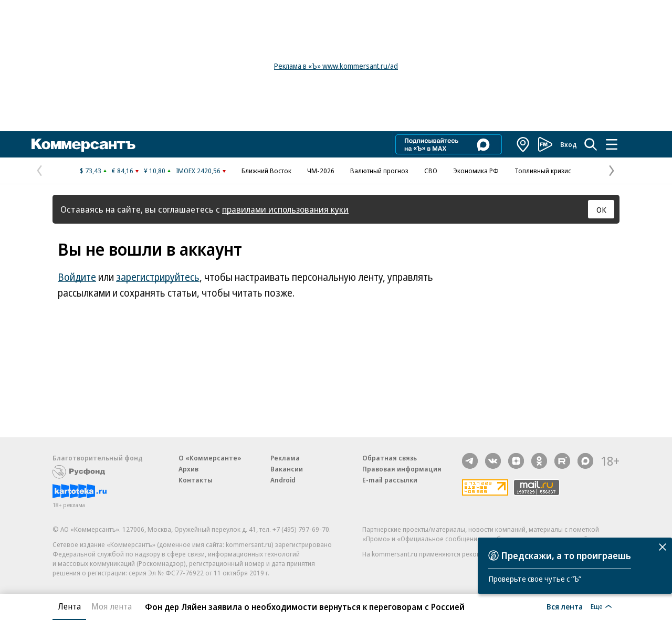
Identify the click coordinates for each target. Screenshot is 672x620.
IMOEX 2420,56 (198, 171)
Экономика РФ (476, 171)
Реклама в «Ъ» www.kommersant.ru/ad (336, 66)
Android (283, 480)
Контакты (196, 480)
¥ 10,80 (155, 171)
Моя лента (112, 606)
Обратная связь (390, 458)
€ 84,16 (123, 171)
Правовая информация (402, 469)
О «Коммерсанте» (210, 458)
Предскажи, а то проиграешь (566, 555)
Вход (569, 144)
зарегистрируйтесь (158, 277)
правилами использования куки (285, 209)
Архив (188, 469)
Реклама (285, 458)
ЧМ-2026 (321, 171)
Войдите (77, 277)
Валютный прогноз (379, 171)
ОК (601, 209)
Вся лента (565, 606)
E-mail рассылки (390, 480)
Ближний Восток (266, 171)
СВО (431, 171)
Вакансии (287, 469)
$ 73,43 (91, 171)
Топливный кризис (543, 171)
